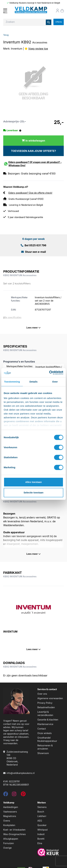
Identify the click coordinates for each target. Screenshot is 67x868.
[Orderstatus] (58, 11)
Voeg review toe (38, 49)
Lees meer (33, 328)
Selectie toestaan (34, 493)
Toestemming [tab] (12, 382)
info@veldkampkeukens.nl (20, 773)
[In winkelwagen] (33, 141)
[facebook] (6, 795)
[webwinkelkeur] (51, 852)
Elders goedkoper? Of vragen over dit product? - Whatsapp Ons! (35, 164)
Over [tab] (55, 382)
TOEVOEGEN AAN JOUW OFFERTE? (33, 151)
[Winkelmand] (62, 11)
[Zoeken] (49, 22)
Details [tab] (33, 382)
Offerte (59, 22)
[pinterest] (23, 795)
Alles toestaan (33, 482)
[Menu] (5, 11)
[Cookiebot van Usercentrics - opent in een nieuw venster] (49, 373)
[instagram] (14, 795)
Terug (6, 35)
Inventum (17, 49)
